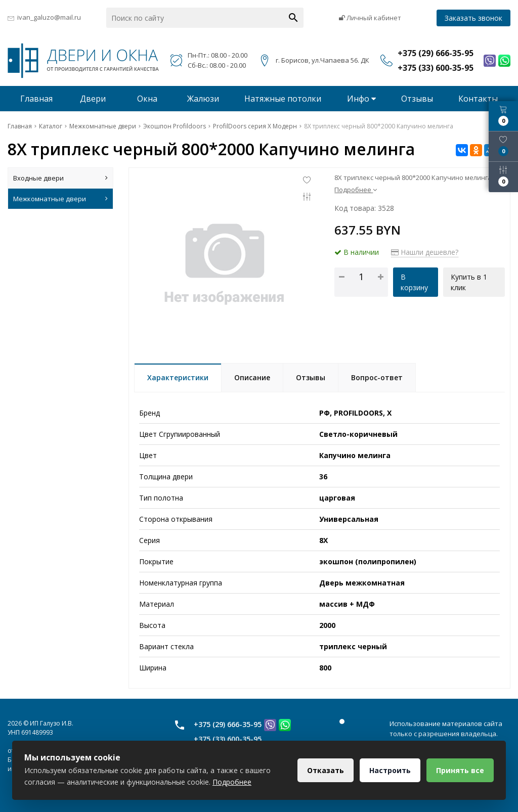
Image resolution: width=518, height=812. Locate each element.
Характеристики (178, 377)
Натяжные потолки (283, 99)
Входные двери (60, 178)
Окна (147, 99)
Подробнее (356, 190)
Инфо (361, 99)
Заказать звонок (473, 18)
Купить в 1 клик (469, 282)
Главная (36, 99)
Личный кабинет (370, 18)
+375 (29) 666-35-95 (228, 724)
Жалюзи (203, 99)
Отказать (326, 770)
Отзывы (417, 99)
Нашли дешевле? (425, 252)
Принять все (460, 770)
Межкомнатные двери (60, 199)
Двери (93, 99)
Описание (252, 377)
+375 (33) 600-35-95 (228, 739)
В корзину (414, 282)
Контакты (478, 99)
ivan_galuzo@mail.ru (49, 17)
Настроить (390, 770)
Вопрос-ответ (377, 377)
